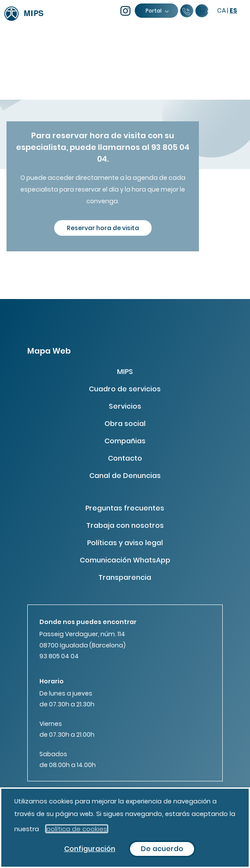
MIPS (125, 372)
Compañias (125, 441)
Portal (157, 11)
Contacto (125, 458)
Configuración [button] (90, 849)
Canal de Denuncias (125, 476)
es (233, 10)
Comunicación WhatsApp (125, 560)
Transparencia (125, 577)
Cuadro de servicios (125, 389)
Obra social (125, 424)
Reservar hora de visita (103, 228)
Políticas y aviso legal (125, 543)
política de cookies (77, 829)
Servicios (125, 406)
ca (221, 10)
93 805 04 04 (59, 656)
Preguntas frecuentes (125, 508)
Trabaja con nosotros (125, 525)
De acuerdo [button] (162, 849)
